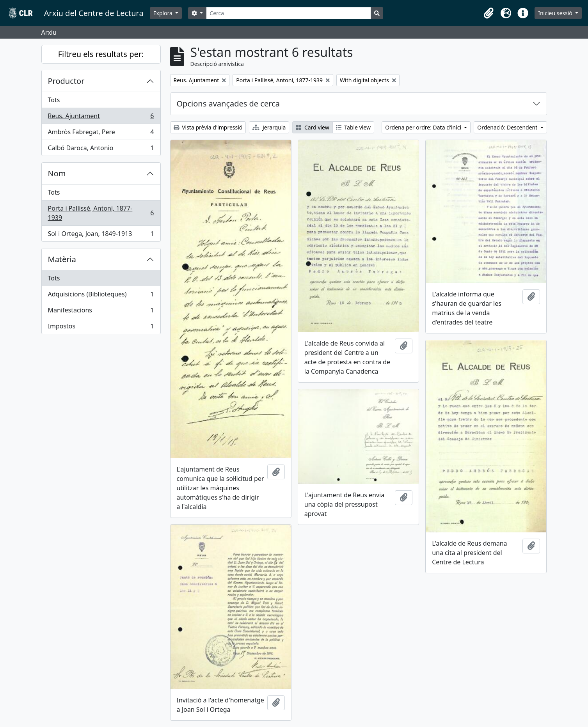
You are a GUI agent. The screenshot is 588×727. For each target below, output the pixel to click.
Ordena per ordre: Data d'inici (424, 127)
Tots (54, 100)
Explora (164, 13)
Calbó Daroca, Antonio (101, 149)
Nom (57, 173)
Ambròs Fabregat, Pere (101, 134)
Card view (312, 127)
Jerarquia (269, 127)
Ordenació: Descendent (508, 127)
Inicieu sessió (556, 13)
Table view (353, 127)
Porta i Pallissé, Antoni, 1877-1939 (101, 213)
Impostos (101, 328)
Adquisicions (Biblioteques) (101, 296)
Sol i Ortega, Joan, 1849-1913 (101, 235)
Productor (66, 81)
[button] (489, 13)
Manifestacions (101, 312)
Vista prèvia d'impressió (208, 127)
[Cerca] (289, 13)
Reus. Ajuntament (101, 118)
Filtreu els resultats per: (101, 54)
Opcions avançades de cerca (228, 104)
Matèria (62, 259)
